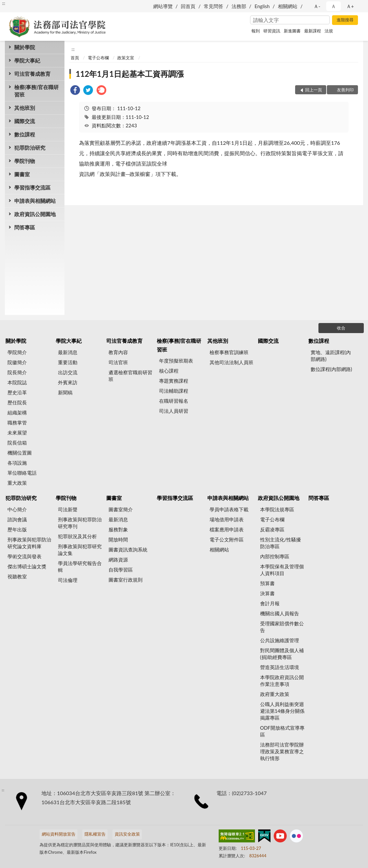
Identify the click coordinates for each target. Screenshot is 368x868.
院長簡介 (17, 372)
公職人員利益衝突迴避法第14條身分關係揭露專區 (282, 711)
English (262, 6)
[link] (75, 91)
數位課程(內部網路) (331, 369)
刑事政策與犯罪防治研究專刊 (80, 523)
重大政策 (17, 483)
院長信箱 (17, 443)
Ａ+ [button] (350, 6)
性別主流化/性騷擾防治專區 (281, 543)
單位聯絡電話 (22, 473)
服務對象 (118, 529)
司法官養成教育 (32, 74)
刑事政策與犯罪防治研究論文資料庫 (29, 543)
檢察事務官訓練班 (229, 352)
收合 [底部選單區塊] (341, 328)
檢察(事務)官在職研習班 (36, 91)
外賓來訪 (68, 382)
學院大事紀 (27, 60)
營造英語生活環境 (280, 667)
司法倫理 (68, 580)
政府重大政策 (275, 694)
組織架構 (17, 412)
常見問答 (213, 6)
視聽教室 (17, 576)
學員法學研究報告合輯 (80, 567)
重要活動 (68, 362)
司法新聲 (68, 509)
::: (4, 3)
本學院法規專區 (277, 509)
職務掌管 (17, 422)
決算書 (267, 593)
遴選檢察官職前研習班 (130, 376)
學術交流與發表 (24, 556)
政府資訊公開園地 (35, 214)
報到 (256, 31)
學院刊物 (25, 161)
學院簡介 (17, 352)
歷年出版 (17, 529)
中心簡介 (17, 509)
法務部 (239, 6)
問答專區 (25, 227)
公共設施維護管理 (280, 640)
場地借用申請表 (227, 519)
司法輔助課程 (174, 391)
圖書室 (22, 174)
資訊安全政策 (127, 834)
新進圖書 (292, 31)
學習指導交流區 (32, 187)
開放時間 (118, 539)
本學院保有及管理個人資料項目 (282, 570)
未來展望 (17, 433)
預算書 (267, 583)
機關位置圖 (20, 453)
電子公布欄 (98, 58)
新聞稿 (65, 392)
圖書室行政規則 (126, 580)
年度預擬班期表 (176, 361)
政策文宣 (126, 58)
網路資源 (118, 560)
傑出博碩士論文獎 (27, 566)
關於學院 (25, 47)
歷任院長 (17, 402)
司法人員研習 (174, 411)
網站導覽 (163, 6)
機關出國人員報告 (280, 613)
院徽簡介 (17, 362)
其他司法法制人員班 (231, 362)
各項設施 (17, 463)
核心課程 (169, 371)
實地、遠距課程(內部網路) (331, 356)
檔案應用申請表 (227, 529)
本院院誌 (17, 382)
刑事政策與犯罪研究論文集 (80, 550)
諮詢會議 (17, 519)
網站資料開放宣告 (59, 834)
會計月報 (270, 603)
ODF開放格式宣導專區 (282, 731)
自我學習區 (121, 570)
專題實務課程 (174, 381)
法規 (329, 31)
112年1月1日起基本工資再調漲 (130, 74)
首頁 (75, 58)
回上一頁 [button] (314, 90)
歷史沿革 (17, 392)
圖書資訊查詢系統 (128, 550)
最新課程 (313, 31)
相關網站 (288, 6)
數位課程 (25, 134)
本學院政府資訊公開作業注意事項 (282, 681)
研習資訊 (272, 31)
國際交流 (25, 121)
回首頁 (188, 6)
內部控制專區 (275, 556)
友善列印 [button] (345, 90)
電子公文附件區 (227, 539)
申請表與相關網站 (35, 201)
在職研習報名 (174, 401)
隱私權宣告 (95, 834)
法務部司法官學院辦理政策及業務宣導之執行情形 (282, 751)
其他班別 (25, 108)
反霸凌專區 (272, 529)
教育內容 (118, 352)
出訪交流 (68, 372)
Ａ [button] (333, 6)
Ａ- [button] (317, 6)
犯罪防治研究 (30, 148)
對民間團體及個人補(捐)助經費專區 (282, 654)
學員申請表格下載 (229, 509)
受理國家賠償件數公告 (282, 627)
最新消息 (68, 352)
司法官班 (118, 362)
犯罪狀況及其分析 (77, 536)
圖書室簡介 (121, 509)
